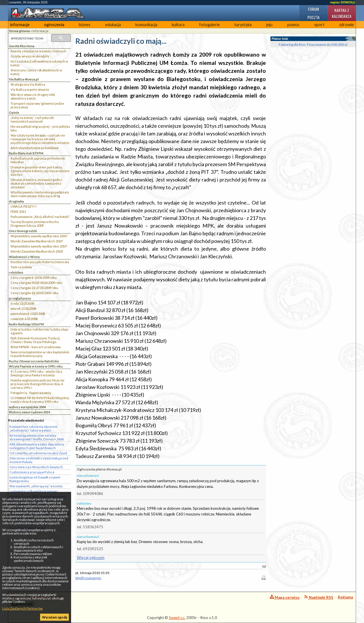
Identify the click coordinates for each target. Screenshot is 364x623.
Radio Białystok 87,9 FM (26, 153)
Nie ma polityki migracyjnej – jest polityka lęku (40, 128)
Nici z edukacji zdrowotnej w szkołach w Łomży (39, 63)
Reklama (345, 597)
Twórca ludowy (21, 267)
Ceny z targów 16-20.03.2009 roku (34, 293)
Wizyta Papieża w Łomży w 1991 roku (36, 366)
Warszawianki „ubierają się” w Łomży (36, 486)
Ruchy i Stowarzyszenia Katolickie (34, 361)
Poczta (314, 17)
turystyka (243, 25)
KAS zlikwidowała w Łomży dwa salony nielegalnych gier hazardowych (37, 446)
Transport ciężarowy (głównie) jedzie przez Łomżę (37, 105)
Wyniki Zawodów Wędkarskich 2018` (37, 251)
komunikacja (146, 25)
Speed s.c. (177, 618)
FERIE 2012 (18, 212)
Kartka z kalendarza (342, 13)
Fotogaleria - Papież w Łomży (31, 393)
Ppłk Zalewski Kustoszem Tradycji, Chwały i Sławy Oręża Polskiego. (35, 340)
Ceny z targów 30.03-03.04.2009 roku (36, 283)
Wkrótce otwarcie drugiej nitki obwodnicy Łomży (33, 96)
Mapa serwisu (285, 597)
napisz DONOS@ (343, 2)
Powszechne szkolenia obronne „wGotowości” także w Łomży (33, 428)
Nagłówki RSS (319, 597)
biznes (85, 25)
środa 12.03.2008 (22, 303)
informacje (20, 25)
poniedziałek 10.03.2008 (28, 314)
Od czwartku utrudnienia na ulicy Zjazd (38, 453)
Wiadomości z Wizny (24, 257)
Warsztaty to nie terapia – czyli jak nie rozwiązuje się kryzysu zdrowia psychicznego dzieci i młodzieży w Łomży (40, 139)
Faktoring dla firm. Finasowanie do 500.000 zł (313, 45)
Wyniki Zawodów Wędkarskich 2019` (37, 241)
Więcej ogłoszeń (91, 558)
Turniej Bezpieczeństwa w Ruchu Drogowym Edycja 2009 (35, 224)
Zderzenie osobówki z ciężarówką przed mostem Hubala (39, 460)
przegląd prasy (20, 298)
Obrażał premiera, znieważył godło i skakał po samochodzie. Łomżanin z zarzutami (36, 183)
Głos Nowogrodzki (23, 231)
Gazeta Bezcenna (22, 46)
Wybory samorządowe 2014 (29, 412)
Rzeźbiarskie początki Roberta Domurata (40, 262)
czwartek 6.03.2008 (24, 319)
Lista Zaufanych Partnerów (22, 608)
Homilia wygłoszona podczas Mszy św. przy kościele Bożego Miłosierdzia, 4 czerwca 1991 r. (38, 384)
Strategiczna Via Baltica (28, 84)
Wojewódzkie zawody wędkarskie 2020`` (39, 236)
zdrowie (346, 25)
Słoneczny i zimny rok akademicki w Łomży (36, 72)
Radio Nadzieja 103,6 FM (26, 324)
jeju (269, 25)
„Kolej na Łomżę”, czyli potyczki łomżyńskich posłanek (32, 119)
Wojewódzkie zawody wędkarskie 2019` (39, 246)
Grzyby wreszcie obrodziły (30, 56)
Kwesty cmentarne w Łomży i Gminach (38, 51)
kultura (178, 25)
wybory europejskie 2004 (27, 407)
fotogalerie (209, 25)
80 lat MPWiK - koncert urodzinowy (36, 347)
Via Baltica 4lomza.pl (24, 79)
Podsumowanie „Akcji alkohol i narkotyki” (40, 217)
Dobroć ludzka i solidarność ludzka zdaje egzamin (40, 331)
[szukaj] (27, 38)
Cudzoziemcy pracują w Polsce (32, 472)
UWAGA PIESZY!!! (24, 206)
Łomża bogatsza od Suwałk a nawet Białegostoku (35, 479)
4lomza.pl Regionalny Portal (36, 601)
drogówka (16, 201)
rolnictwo (16, 272)
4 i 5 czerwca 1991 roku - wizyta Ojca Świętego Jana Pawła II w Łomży (36, 373)
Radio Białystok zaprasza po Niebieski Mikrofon (38, 160)
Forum (313, 9)
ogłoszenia (54, 25)
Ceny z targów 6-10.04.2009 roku (34, 278)
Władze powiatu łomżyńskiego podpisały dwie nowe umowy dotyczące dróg (40, 194)
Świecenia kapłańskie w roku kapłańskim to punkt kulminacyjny (40, 354)
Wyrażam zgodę (55, 617)
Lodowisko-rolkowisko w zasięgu (34, 491)
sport (319, 25)
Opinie (14, 113)
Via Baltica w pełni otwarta (30, 89)
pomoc (293, 25)
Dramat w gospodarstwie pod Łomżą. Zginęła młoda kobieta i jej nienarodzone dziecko (40, 171)
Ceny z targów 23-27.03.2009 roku (34, 288)
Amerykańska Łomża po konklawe (35, 148)
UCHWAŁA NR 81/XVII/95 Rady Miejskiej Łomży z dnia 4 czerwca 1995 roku (40, 400)
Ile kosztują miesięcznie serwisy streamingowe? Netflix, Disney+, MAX (37, 437)
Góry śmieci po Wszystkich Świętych (36, 467)
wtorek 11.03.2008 (23, 309)
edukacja (113, 25)
